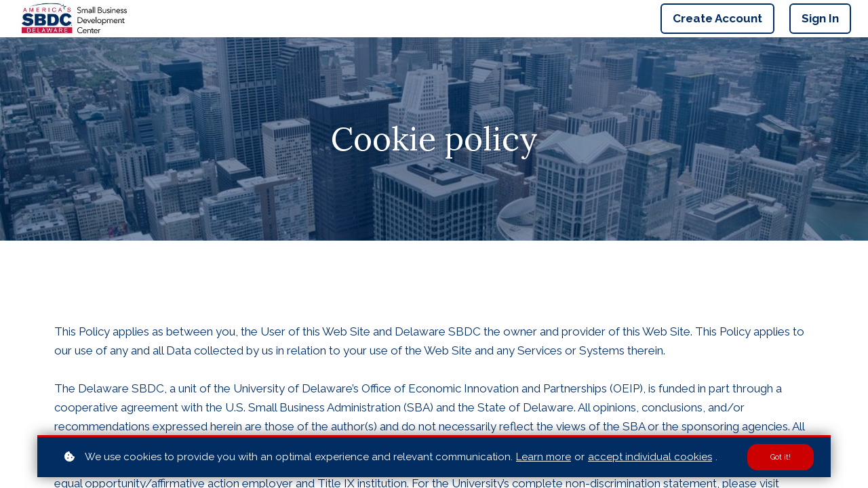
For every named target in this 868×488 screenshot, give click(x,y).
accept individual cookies (650, 456)
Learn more (544, 456)
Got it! (780, 456)
